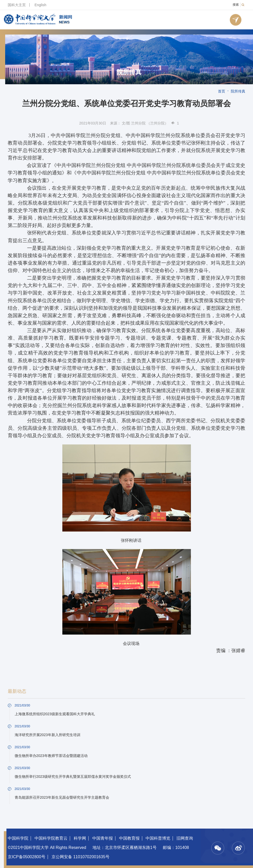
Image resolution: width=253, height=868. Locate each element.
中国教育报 (129, 838)
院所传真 (129, 72)
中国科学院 (18, 838)
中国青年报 (103, 838)
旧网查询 (185, 838)
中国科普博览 (158, 838)
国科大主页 (17, 5)
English (40, 5)
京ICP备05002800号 (27, 857)
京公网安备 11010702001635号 (81, 857)
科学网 (80, 838)
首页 (222, 91)
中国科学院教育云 (51, 838)
